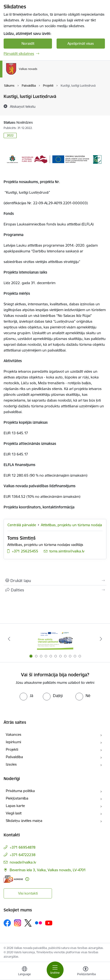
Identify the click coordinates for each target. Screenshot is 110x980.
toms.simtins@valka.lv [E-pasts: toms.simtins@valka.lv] (67, 551)
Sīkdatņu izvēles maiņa (24, 821)
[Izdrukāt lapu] (55, 581)
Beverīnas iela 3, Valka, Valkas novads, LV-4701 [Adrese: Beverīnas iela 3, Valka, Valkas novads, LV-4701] (48, 870)
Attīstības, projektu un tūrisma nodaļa (71, 525)
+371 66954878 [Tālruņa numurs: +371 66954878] (23, 847)
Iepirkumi (13, 742)
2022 (10, 135)
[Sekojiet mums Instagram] (18, 923)
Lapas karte (15, 806)
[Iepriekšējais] (9, 639)
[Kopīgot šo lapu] (55, 590)
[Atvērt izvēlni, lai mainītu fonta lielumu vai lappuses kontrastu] (86, 972)
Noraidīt (28, 43)
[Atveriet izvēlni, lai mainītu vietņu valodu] (24, 972)
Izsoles (11, 764)
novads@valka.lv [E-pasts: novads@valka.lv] (23, 862)
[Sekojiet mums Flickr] (38, 923)
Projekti (12, 749)
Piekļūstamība (17, 798)
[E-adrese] (13, 879)
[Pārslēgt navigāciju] (55, 970)
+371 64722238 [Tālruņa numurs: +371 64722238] (23, 855)
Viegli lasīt (14, 813)
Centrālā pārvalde (22, 525)
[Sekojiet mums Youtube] (49, 923)
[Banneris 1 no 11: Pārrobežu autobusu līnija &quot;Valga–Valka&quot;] (55, 639)
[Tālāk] (101, 639)
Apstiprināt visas (81, 43)
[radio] (26, 696)
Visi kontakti (28, 893)
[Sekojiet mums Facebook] (7, 923)
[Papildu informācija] (27, 879)
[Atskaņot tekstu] (23, 106)
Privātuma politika (20, 791)
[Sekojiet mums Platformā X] (28, 923)
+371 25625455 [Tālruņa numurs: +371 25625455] (25, 551)
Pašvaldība (14, 757)
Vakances (14, 734)
